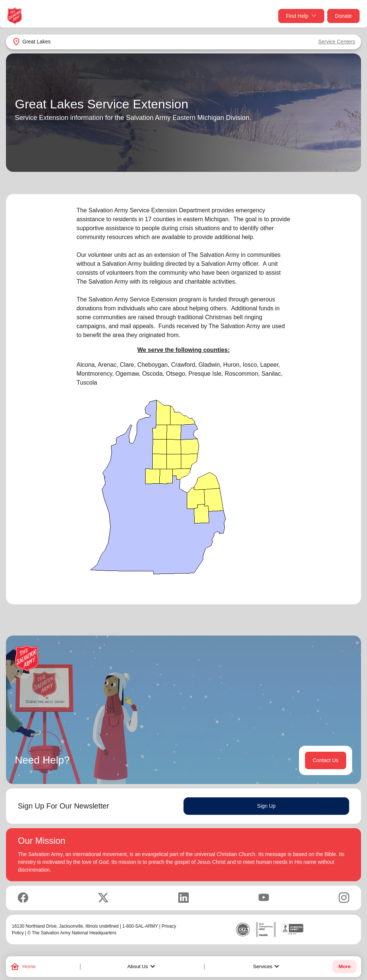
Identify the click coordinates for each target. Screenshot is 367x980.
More (344, 966)
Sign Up (266, 806)
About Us (142, 967)
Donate (343, 16)
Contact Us (326, 760)
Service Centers (337, 42)
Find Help (301, 16)
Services (267, 967)
